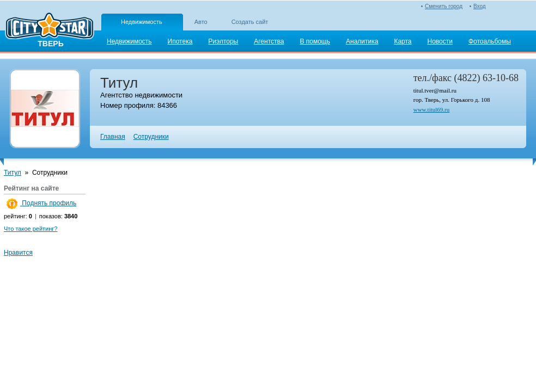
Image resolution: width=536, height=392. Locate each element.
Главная (113, 137)
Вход (480, 6)
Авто (201, 22)
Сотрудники (151, 137)
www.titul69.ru (432, 109)
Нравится (18, 253)
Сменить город (444, 6)
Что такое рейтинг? (31, 229)
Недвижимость (142, 22)
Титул (13, 173)
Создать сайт (250, 22)
